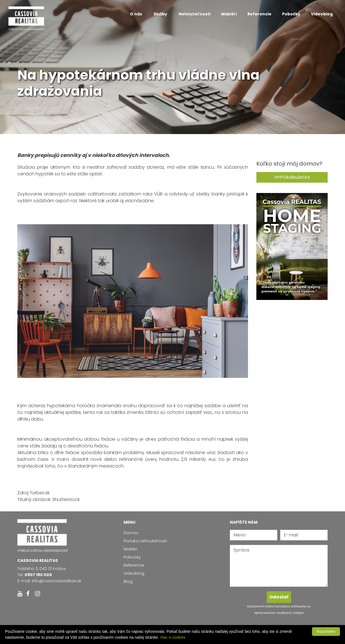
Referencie (259, 14)
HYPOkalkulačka (292, 177)
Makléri (229, 14)
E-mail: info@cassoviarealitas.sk (49, 581)
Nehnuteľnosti (195, 14)
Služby (161, 14)
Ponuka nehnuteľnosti (145, 541)
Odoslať (279, 597)
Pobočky (291, 14)
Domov (131, 533)
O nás (136, 14)
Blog (128, 581)
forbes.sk (40, 493)
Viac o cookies (173, 637)
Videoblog (322, 14)
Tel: (35, 575)
